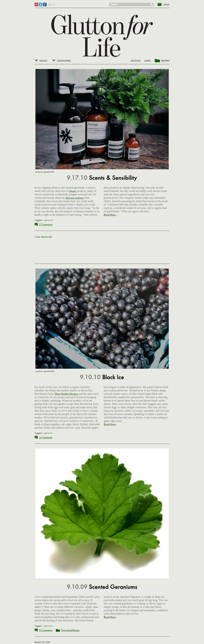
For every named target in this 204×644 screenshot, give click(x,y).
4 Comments (46, 437)
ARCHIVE (135, 61)
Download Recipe (70, 630)
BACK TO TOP (42, 642)
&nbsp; (161, 4)
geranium (49, 220)
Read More (110, 215)
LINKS (148, 61)
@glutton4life (47, 237)
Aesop (73, 191)
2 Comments (46, 225)
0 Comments (46, 630)
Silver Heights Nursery (66, 394)
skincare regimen (75, 198)
